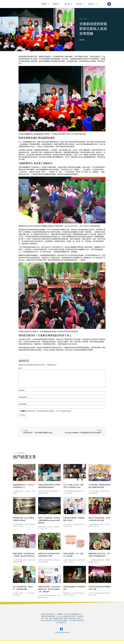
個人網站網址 (23, 404)
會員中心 (93, 4)
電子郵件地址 (23, 397)
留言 (20, 368)
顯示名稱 (22, 390)
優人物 (69, 4)
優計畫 (80, 4)
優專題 (57, 4)
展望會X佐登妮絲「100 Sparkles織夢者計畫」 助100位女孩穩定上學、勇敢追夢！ (49, 589)
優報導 (45, 4)
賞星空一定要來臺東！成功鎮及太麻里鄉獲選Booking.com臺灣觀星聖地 (49, 520)
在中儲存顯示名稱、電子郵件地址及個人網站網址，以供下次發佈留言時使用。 (46, 411)
